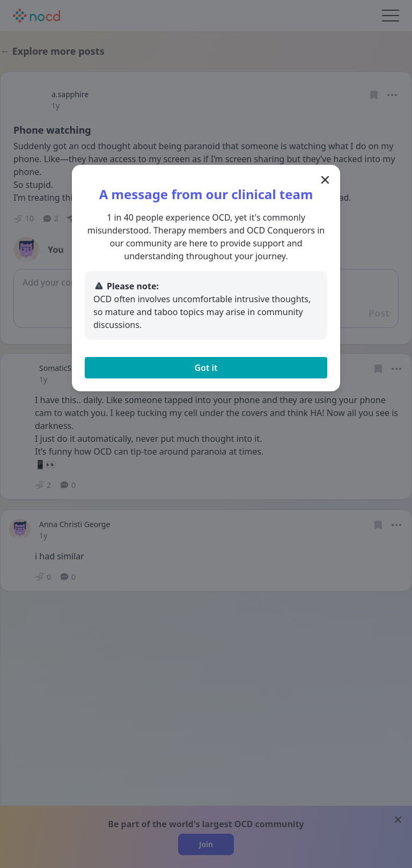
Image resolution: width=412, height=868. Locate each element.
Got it (206, 368)
